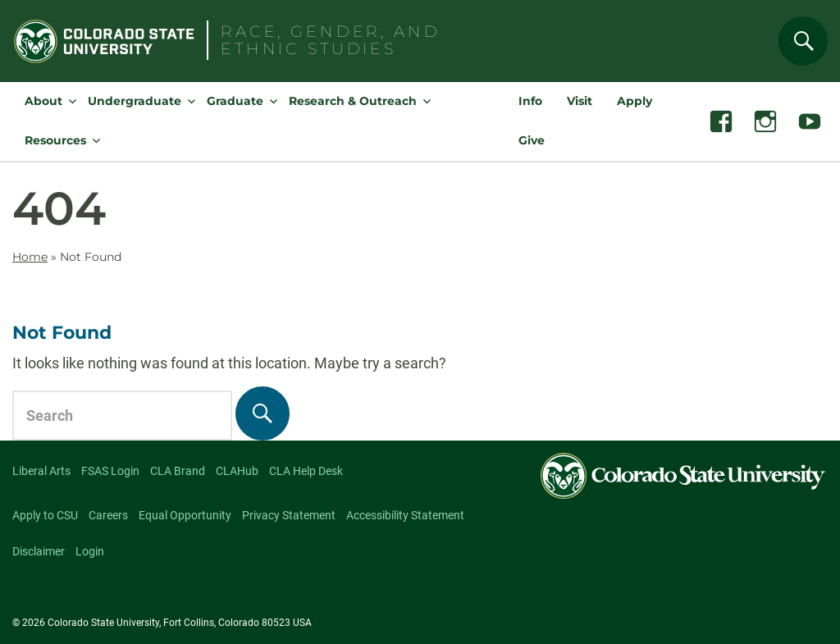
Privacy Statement (289, 515)
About (43, 101)
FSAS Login (110, 471)
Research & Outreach (353, 101)
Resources (55, 140)
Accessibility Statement (405, 515)
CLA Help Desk (306, 471)
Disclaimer (39, 551)
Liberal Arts (41, 471)
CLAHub (237, 471)
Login (90, 551)
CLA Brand (178, 471)
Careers (108, 515)
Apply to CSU (45, 515)
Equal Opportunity (185, 515)
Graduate (235, 101)
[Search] (803, 41)
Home (30, 257)
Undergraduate (135, 101)
